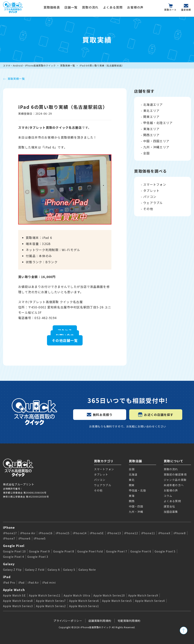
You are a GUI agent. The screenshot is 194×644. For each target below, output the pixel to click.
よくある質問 (113, 7)
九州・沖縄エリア (156, 147)
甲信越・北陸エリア (158, 123)
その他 (148, 209)
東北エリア (151, 111)
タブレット (151, 190)
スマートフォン (155, 184)
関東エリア (151, 117)
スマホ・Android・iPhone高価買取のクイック (29, 65)
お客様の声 (135, 7)
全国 (147, 153)
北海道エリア (153, 104)
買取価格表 (52, 7)
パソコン (150, 197)
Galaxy (9, 564)
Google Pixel (14, 546)
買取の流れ (90, 7)
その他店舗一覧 (65, 340)
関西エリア (151, 135)
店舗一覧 (71, 7)
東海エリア (151, 129)
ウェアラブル (153, 203)
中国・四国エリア (156, 141)
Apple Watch (14, 590)
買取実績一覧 (68, 65)
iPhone (9, 527)
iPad (7, 577)
